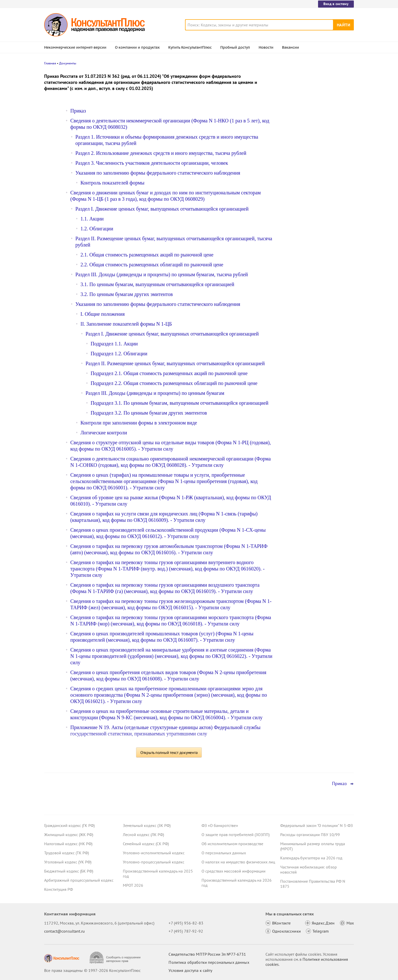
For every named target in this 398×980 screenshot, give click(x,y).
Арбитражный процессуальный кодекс (79, 880)
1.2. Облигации (97, 229)
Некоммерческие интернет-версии (75, 47)
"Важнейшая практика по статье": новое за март (311, 169)
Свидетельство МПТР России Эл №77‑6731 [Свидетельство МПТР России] (207, 954)
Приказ (78, 111)
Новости (266, 47)
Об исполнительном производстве (232, 844)
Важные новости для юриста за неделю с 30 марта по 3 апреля (310, 147)
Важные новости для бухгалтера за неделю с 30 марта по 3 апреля (313, 97)
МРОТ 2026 (133, 885)
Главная (50, 63)
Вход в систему (336, 4)
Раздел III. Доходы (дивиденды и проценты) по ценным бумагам (155, 393)
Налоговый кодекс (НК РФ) (68, 844)
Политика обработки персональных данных (209, 962)
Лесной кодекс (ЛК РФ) (143, 835)
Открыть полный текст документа (169, 752)
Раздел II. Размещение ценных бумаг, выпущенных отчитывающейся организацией (175, 363)
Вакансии (291, 47)
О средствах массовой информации (234, 871)
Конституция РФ (59, 889)
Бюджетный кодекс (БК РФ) (69, 871)
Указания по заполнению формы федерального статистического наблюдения (158, 173)
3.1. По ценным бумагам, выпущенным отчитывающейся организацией (157, 284)
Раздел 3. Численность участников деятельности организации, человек (152, 163)
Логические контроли (104, 433)
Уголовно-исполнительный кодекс (154, 853)
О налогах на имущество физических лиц (238, 862)
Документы (68, 63)
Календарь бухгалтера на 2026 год (311, 858)
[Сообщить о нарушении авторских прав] (116, 958)
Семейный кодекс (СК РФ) (146, 844)
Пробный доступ (235, 47)
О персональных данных (224, 853)
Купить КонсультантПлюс (190, 47)
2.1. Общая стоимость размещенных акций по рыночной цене (147, 255)
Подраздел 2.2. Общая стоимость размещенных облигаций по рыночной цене (174, 383)
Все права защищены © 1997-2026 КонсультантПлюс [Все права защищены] (92, 970)
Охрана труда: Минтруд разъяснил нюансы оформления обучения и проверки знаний (312, 122)
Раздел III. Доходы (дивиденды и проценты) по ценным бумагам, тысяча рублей (162, 274)
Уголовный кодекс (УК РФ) (68, 862)
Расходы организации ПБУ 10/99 (310, 835)
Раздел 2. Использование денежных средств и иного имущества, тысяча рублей (161, 153)
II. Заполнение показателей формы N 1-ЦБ (126, 324)
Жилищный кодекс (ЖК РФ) (69, 835)
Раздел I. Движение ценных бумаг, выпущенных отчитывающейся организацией (162, 209)
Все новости (293, 183)
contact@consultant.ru (64, 931)
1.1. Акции (92, 219)
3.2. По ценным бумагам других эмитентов (127, 294)
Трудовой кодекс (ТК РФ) (67, 853)
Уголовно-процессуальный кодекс (154, 862)
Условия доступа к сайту (190, 970)
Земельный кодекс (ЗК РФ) (147, 825)
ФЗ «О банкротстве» (220, 825)
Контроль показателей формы (112, 183)
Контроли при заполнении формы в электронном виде (139, 423)
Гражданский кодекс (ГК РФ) (69, 825)
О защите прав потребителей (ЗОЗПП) (236, 835)
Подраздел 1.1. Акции (114, 344)
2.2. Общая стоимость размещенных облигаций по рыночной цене (152, 265)
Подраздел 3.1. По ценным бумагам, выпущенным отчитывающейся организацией (179, 403)
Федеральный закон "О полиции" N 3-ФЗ (317, 825)
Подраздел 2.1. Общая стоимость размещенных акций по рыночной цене (169, 373)
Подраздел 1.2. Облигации (119, 354)
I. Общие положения (103, 314)
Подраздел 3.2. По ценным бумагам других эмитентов (149, 413)
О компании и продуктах (137, 47)
